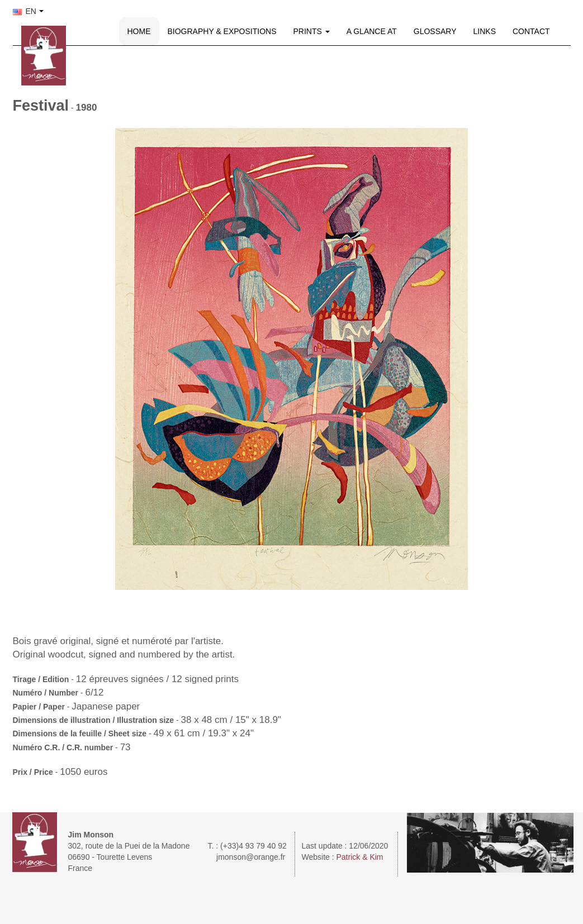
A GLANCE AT (372, 31)
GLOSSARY (435, 31)
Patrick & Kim (360, 857)
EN (25, 11)
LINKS (485, 31)
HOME (139, 31)
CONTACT (531, 31)
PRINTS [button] (312, 31)
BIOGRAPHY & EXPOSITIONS (222, 31)
